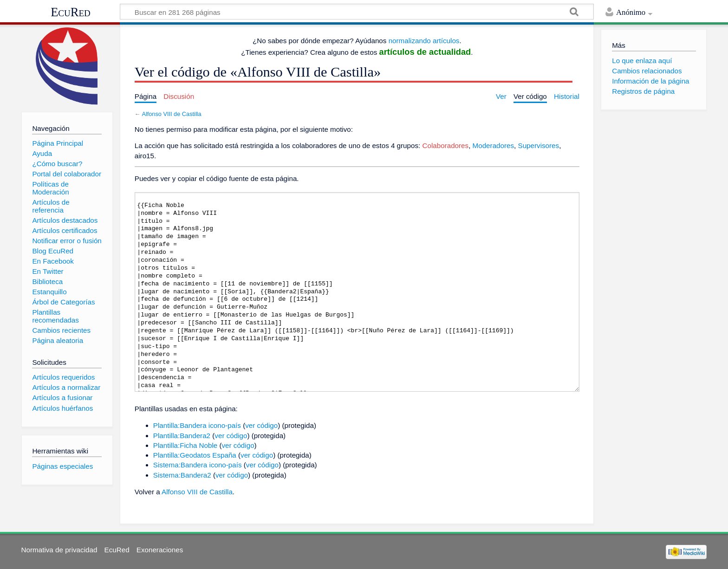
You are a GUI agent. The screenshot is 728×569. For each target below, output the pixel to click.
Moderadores (494, 145)
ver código (261, 425)
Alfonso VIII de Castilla (171, 114)
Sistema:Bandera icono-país (198, 465)
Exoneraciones (160, 550)
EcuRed (71, 12)
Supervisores (539, 145)
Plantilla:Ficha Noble (185, 445)
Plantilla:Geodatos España (195, 455)
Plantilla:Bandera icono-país (197, 425)
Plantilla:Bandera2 (182, 436)
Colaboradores (446, 145)
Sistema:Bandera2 (182, 475)
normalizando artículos (424, 41)
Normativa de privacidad (59, 550)
